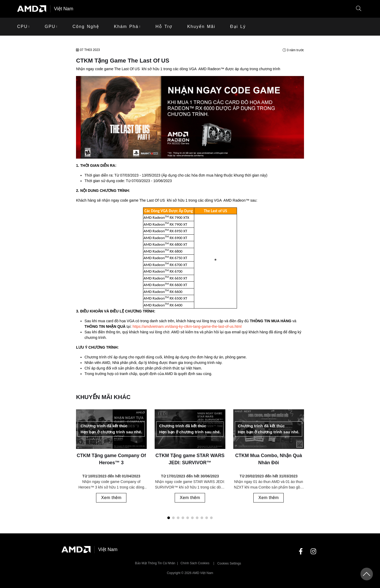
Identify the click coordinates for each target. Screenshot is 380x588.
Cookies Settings (229, 563)
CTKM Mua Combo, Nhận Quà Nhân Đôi (269, 459)
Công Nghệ (86, 27)
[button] (359, 9)
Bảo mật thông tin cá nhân (155, 563)
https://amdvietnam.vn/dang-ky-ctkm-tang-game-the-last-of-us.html (187, 327)
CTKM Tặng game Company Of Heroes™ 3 (111, 459)
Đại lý (238, 27)
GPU (50, 27)
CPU (22, 27)
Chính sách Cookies (195, 563)
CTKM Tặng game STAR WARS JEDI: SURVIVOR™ (190, 459)
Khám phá (126, 27)
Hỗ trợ (164, 27)
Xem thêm (111, 498)
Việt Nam (64, 9)
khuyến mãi (201, 27)
